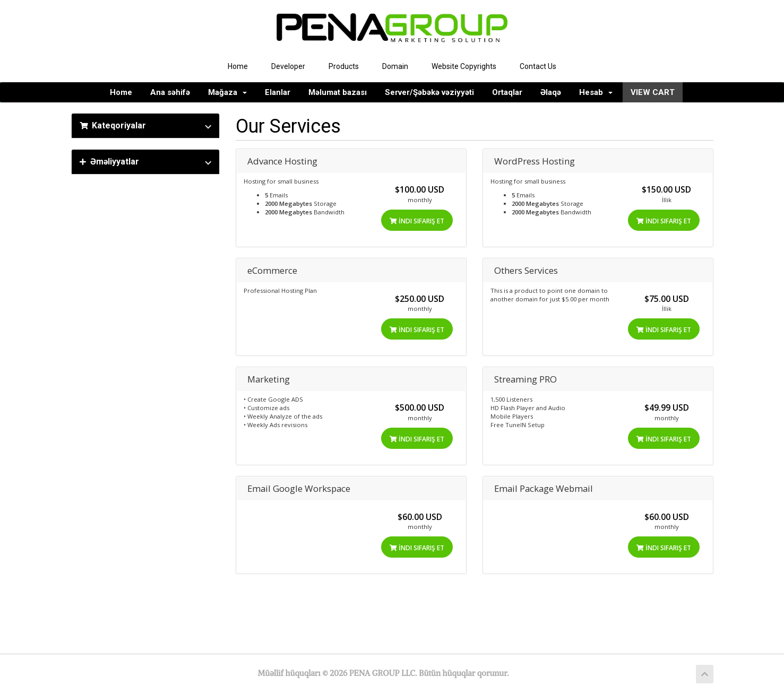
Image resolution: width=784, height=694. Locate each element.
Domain (395, 66)
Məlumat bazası (338, 92)
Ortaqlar (507, 92)
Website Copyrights (464, 66)
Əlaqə (551, 92)
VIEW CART (653, 92)
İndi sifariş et (417, 221)
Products (344, 66)
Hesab (596, 92)
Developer (288, 66)
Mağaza (227, 92)
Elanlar (278, 92)
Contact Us (538, 66)
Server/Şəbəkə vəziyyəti (429, 92)
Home (238, 66)
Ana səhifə (170, 92)
